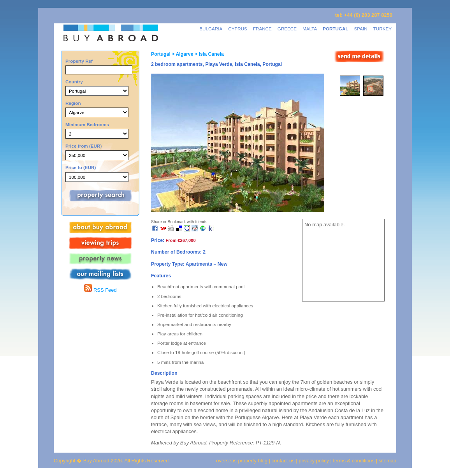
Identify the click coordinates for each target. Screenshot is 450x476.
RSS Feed (100, 290)
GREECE (287, 29)
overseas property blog (242, 461)
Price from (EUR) (83, 146)
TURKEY (382, 29)
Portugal (161, 54)
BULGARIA (211, 29)
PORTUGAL (335, 29)
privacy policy (314, 461)
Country (74, 82)
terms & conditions (355, 461)
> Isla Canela (209, 54)
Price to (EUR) (81, 167)
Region (73, 103)
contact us (283, 461)
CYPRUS (238, 29)
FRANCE (262, 29)
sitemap (387, 461)
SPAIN (361, 29)
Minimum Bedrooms (87, 124)
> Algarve (182, 54)
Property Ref (79, 61)
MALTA (310, 29)
